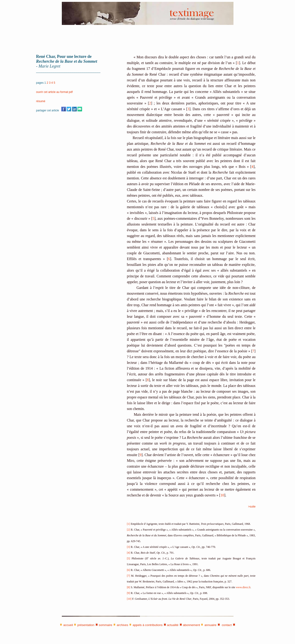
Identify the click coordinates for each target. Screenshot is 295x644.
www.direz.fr (243, 587)
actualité (173, 625)
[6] (128, 570)
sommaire (106, 625)
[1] (128, 524)
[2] (129, 530)
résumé (41, 101)
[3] (128, 547)
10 (222, 495)
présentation (86, 625)
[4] (129, 553)
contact (226, 625)
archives (122, 625)
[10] (129, 599)
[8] (128, 587)
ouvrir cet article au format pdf (55, 92)
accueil (68, 625)
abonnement (192, 625)
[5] (128, 558)
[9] (128, 593)
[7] (128, 576)
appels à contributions (148, 625)
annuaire (210, 625)
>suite (252, 507)
